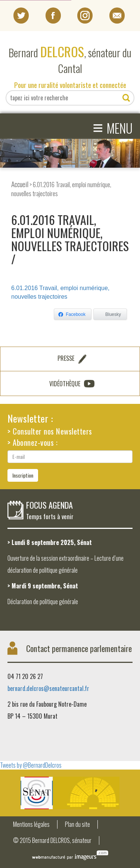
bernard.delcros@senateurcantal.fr (48, 688)
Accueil (20, 184)
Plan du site (77, 824)
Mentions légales (31, 824)
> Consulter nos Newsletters (50, 431)
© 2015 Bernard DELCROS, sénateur (52, 840)
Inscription (23, 475)
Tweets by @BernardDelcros (31, 765)
